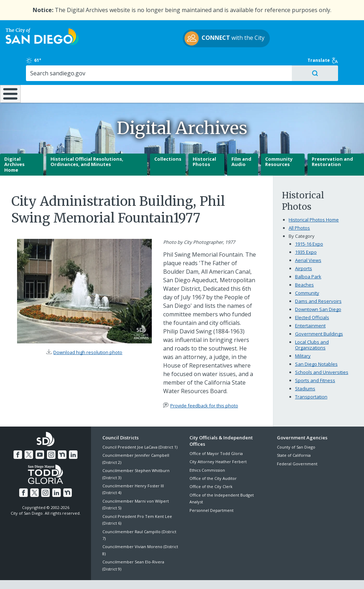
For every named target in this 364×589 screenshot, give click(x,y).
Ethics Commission (207, 452)
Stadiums (305, 370)
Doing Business (157, 70)
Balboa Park (308, 258)
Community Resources (279, 144)
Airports (304, 250)
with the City (180, 43)
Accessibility (167, 575)
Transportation (311, 379)
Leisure (47, 70)
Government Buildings (319, 316)
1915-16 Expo (309, 226)
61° (283, 32)
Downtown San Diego (318, 291)
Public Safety (272, 70)
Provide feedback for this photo (204, 387)
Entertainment (310, 307)
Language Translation (213, 575)
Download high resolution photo (88, 334)
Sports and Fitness (315, 362)
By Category (302, 218)
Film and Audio (241, 144)
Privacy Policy (130, 575)
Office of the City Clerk (211, 468)
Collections (168, 141)
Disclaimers (95, 575)
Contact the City (262, 575)
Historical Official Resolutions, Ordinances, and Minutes (87, 144)
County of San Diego (296, 429)
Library (213, 70)
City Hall (333, 70)
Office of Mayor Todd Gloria (216, 435)
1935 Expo (306, 234)
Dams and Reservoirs (318, 283)
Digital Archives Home (14, 146)
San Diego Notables (316, 346)
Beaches (304, 267)
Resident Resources (102, 70)
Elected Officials (312, 299)
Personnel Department (212, 492)
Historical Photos (204, 144)
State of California (294, 437)
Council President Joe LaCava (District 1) (140, 429)
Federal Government (297, 445)
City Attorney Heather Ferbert (218, 443)
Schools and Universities (322, 354)
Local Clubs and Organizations (312, 327)
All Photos (299, 210)
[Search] (318, 48)
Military (303, 338)
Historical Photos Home (314, 202)
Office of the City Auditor (213, 460)
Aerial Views (308, 242)
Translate (338, 32)
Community (307, 275)
